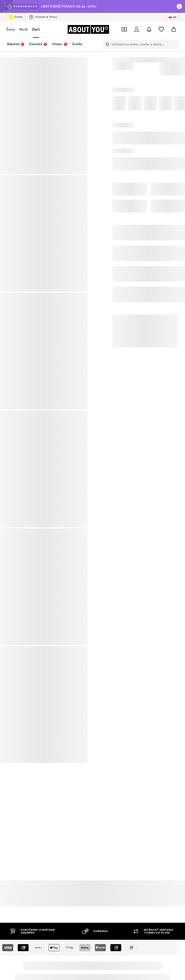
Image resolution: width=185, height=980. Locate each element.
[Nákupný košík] (174, 29)
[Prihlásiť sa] (137, 29)
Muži (24, 29)
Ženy (11, 29)
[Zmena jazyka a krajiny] (173, 17)
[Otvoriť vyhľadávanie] (106, 44)
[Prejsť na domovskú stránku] (88, 29)
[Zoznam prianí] (161, 29)
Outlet (16, 17)
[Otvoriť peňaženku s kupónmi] (124, 29)
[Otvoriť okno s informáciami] (179, 6)
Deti (36, 29)
